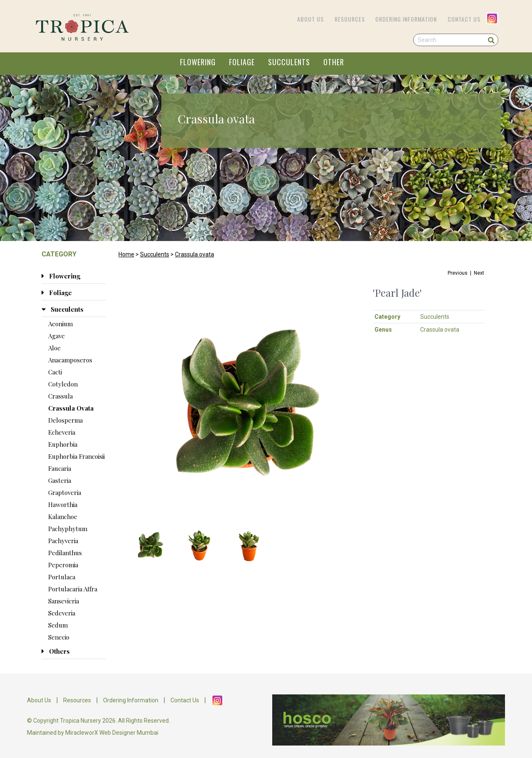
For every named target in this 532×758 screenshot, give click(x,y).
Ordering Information (406, 19)
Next (479, 273)
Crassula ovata (195, 254)
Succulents (155, 254)
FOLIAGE (242, 62)
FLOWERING (198, 62)
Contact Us (464, 19)
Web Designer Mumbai (129, 733)
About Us (310, 19)
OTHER (334, 62)
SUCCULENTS (289, 62)
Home (126, 254)
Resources (350, 19)
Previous (458, 273)
